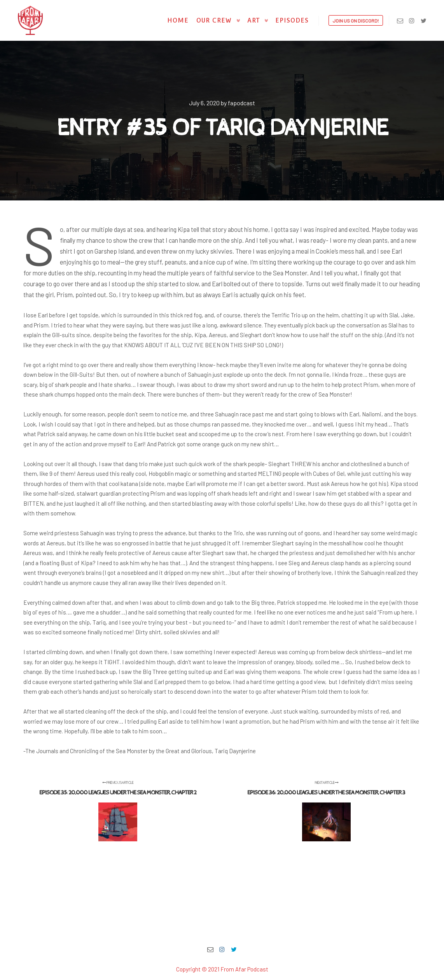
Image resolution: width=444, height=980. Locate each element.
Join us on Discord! (356, 21)
